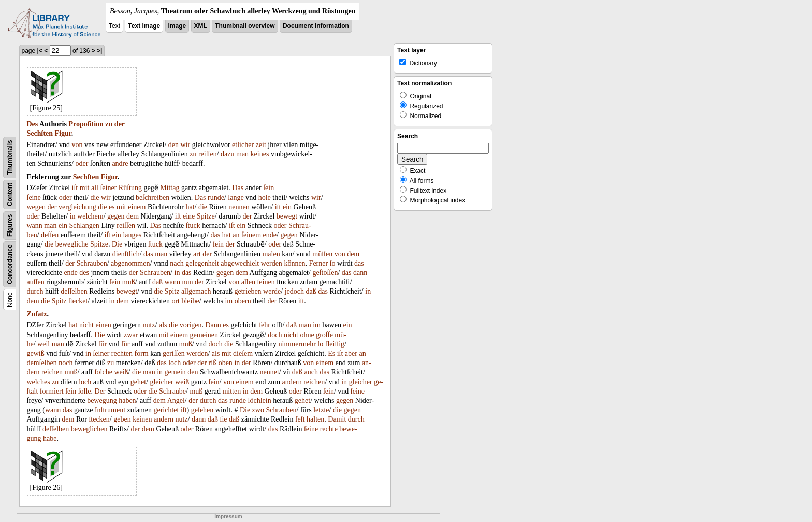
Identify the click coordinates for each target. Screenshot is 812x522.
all (95, 188)
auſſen (36, 282)
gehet (138, 382)
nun (187, 282)
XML (201, 26)
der (120, 124)
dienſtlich (126, 254)
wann (35, 226)
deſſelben (74, 291)
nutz (149, 325)
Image (177, 26)
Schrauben (92, 263)
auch (311, 372)
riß (213, 363)
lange (236, 198)
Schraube (172, 391)
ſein (269, 188)
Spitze (206, 216)
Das (238, 188)
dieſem (243, 353)
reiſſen (208, 154)
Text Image (144, 26)
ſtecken (99, 419)
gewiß (36, 353)
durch (35, 291)
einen (103, 325)
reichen (52, 372)
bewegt (287, 216)
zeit (261, 145)
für (103, 344)
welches (39, 382)
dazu (227, 154)
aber (351, 353)
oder (82, 163)
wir (186, 145)
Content (10, 194)
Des (33, 124)
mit (85, 188)
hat (190, 207)
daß (157, 282)
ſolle (85, 391)
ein (287, 207)
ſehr (265, 325)
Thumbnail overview (245, 26)
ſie (224, 419)
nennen (239, 207)
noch (66, 363)
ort (176, 301)
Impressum (228, 517)
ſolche (104, 372)
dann (360, 273)
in (73, 216)
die (95, 198)
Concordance (10, 264)
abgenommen (130, 263)
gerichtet (166, 410)
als (163, 325)
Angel (176, 401)
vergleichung (77, 207)
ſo (333, 263)
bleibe (190, 301)
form (142, 353)
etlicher (243, 145)
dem (133, 216)
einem (137, 207)
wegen (37, 207)
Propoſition (86, 124)
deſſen (50, 235)
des (84, 273)
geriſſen (174, 353)
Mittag (170, 188)
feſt (300, 419)
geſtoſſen (325, 273)
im (229, 301)
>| (99, 51)
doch (275, 335)
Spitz (172, 291)
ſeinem (251, 235)
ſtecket (78, 301)
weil (44, 344)
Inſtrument (110, 410)
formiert (52, 391)
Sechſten (40, 133)
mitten (231, 391)
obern (243, 301)
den (173, 145)
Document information (316, 26)
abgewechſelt (240, 263)
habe (50, 438)
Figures (10, 226)
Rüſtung (130, 188)
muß (129, 282)
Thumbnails (10, 157)
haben (127, 401)
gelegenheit (202, 263)
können (294, 263)
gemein (175, 372)
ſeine (34, 198)
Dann (213, 325)
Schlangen (84, 226)
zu (109, 124)
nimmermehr (297, 344)
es (112, 207)
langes (132, 235)
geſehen (202, 410)
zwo (258, 410)
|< (40, 51)
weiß (121, 372)
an (236, 235)
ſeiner (108, 188)
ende (270, 235)
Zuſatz (37, 314)
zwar (131, 335)
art (197, 254)
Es (331, 353)
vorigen (191, 325)
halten (315, 419)
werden (272, 263)
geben (122, 419)
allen (248, 282)
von (77, 145)
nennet (270, 372)
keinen (142, 419)
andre (120, 163)
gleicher (161, 382)
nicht (86, 325)
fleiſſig (335, 344)
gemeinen (204, 335)
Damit (337, 419)
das (216, 235)
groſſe (324, 335)
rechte (329, 429)
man (242, 154)
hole (265, 198)
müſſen (322, 254)
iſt (75, 188)
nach (177, 263)
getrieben (248, 291)
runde (216, 198)
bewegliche (72, 244)
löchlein (260, 401)
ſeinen (266, 282)
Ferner (319, 263)
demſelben (42, 363)
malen (271, 254)
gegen (116, 216)
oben (226, 363)
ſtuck (193, 226)
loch (175, 363)
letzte (321, 410)
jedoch (294, 291)
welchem (90, 216)
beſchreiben (153, 198)
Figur (63, 133)
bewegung (102, 401)
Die (117, 244)
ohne (307, 335)
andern (292, 382)
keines (260, 154)
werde (272, 291)
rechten (122, 353)
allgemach (196, 291)
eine (189, 216)
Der (100, 391)
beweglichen (89, 429)
